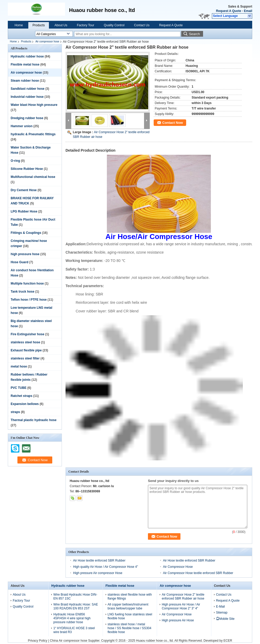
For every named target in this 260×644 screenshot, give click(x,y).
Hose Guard (19, 262)
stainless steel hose (25, 342)
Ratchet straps (21, 396)
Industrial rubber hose (27, 97)
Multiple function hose (27, 284)
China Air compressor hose (69, 641)
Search (194, 34)
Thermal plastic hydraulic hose (34, 420)
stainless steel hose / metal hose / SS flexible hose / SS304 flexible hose (129, 628)
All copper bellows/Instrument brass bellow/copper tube (128, 606)
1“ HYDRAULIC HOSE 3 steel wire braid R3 (74, 630)
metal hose (19, 366)
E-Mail (220, 607)
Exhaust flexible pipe (26, 350)
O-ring (15, 161)
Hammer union (22, 126)
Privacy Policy (38, 641)
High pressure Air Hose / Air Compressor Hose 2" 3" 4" (181, 606)
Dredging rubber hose (27, 118)
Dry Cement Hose (24, 190)
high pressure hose (25, 254)
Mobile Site (225, 619)
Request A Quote (229, 11)
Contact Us (142, 25)
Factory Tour (86, 25)
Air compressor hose (47, 41)
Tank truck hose (22, 292)
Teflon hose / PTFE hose (29, 300)
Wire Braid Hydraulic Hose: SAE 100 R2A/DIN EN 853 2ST (76, 606)
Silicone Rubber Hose (27, 169)
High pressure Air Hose (178, 620)
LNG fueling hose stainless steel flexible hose (130, 616)
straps (15, 412)
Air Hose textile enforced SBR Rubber (99, 561)
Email (248, 11)
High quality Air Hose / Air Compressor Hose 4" (106, 567)
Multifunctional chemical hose (33, 177)
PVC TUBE (19, 388)
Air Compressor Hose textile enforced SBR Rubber (198, 573)
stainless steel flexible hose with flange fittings (130, 597)
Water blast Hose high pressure (34, 105)
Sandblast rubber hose (28, 89)
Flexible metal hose (25, 65)
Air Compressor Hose (178, 567)
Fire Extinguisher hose (27, 334)
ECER (228, 641)
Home (19, 25)
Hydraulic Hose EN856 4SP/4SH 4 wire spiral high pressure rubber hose (72, 618)
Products (39, 25)
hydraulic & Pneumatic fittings (33, 134)
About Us (61, 25)
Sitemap (222, 613)
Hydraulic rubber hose (27, 56)
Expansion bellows (25, 404)
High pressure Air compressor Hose (98, 573)
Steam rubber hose (25, 81)
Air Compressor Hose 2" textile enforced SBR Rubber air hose (183, 597)
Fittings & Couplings (26, 233)
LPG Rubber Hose (24, 211)
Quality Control (114, 25)
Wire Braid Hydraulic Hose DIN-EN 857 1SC (75, 597)
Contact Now (173, 123)
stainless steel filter (25, 358)
